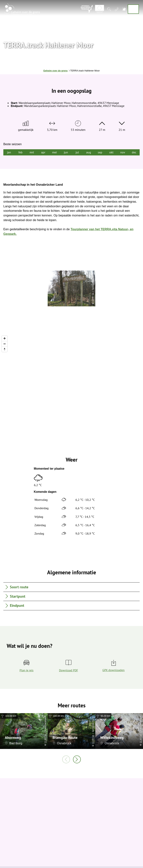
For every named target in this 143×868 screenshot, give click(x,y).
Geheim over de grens (56, 71)
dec (134, 152)
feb (20, 152)
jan (9, 152)
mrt (32, 152)
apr (43, 152)
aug (89, 152)
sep (100, 152)
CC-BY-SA (45, 739)
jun (66, 152)
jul (77, 152)
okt (111, 152)
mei (54, 152)
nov (123, 152)
